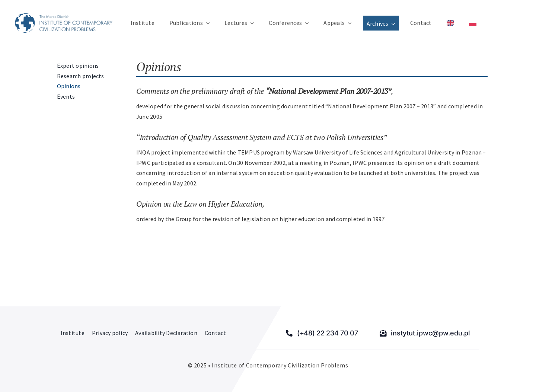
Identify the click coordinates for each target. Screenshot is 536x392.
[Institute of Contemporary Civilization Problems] (64, 16)
